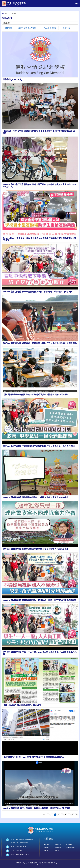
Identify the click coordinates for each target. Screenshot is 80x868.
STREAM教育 (71, 847)
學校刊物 (66, 28)
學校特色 (58, 847)
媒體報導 (9, 28)
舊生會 (57, 851)
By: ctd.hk (40, 865)
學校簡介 (47, 844)
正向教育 (58, 844)
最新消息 (69, 844)
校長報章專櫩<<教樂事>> (28, 28)
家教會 (46, 851)
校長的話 (47, 847)
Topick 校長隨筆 (50, 28)
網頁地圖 (18, 863)
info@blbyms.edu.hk (22, 855)
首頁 (6, 13)
